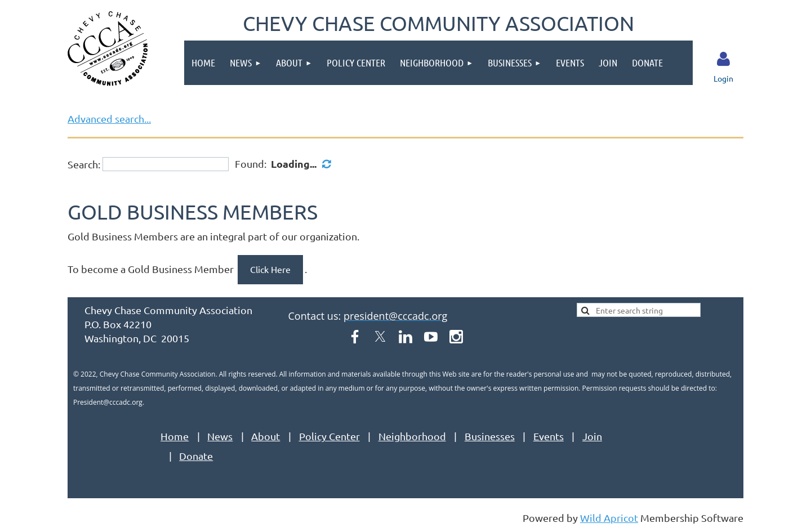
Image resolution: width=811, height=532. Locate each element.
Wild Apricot (609, 518)
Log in (724, 59)
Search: (84, 164)
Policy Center (329, 436)
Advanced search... (109, 119)
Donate (196, 456)
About (266, 436)
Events (549, 436)
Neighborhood (412, 436)
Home (175, 436)
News (220, 436)
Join (592, 436)
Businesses (490, 436)
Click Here (270, 269)
